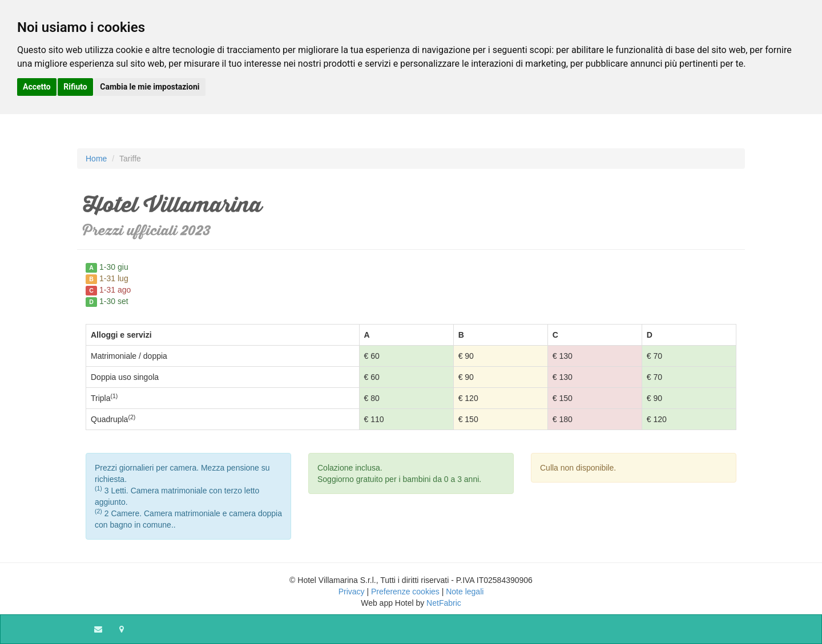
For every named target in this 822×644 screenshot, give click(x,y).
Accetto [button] (37, 87)
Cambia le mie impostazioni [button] (150, 87)
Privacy (352, 592)
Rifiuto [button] (75, 87)
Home (96, 159)
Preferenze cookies (405, 592)
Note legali (465, 592)
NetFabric (444, 603)
